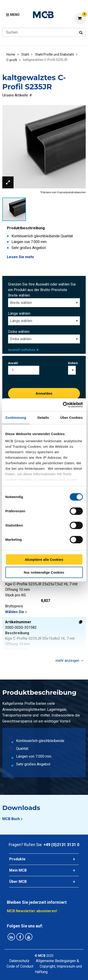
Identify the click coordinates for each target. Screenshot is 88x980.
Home (11, 54)
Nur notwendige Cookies (44, 572)
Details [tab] (43, 418)
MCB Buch (11, 819)
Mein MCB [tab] (18, 870)
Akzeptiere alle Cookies (44, 559)
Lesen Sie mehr (21, 257)
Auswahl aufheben (23, 350)
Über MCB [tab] (18, 882)
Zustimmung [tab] (16, 418)
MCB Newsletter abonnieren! (32, 911)
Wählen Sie (15, 612)
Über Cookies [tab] (71, 418)
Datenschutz (19, 961)
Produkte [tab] (17, 859)
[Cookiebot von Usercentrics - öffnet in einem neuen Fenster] (63, 405)
